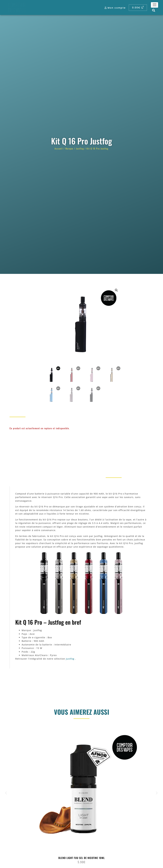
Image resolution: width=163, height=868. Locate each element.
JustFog (80, 149)
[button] (154, 10)
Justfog (70, 659)
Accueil (59, 149)
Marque (69, 149)
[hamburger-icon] (154, 5)
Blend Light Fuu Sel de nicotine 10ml (82, 858)
